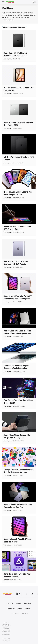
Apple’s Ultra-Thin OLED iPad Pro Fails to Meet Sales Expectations (17, 332)
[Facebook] (26, 594)
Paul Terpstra (8, 59)
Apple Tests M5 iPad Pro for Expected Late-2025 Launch (15, 54)
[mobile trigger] (4, 2)
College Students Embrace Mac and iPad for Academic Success (19, 471)
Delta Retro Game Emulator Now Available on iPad (17, 575)
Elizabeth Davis (8, 580)
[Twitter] (32, 594)
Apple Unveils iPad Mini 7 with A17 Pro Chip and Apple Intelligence (18, 297)
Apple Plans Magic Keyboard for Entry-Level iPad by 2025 (17, 436)
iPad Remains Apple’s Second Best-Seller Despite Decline (18, 193)
